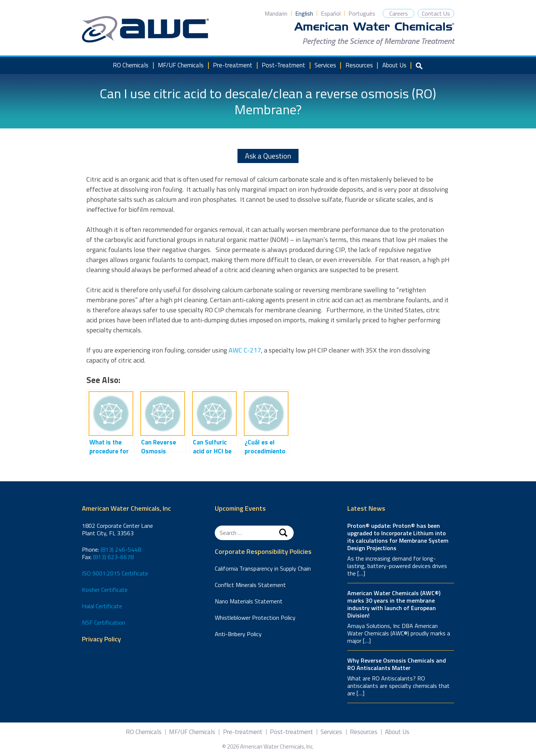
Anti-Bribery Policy (238, 634)
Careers (399, 13)
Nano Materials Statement (249, 601)
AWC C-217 (245, 350)
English (304, 13)
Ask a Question (268, 156)
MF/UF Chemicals (181, 65)
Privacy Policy (101, 639)
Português (362, 13)
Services (325, 65)
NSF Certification (103, 622)
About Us (394, 65)
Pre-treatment (233, 65)
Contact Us (436, 13)
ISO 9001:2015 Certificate (115, 573)
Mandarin (276, 13)
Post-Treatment (283, 65)
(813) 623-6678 (113, 557)
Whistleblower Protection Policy (255, 618)
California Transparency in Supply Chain (263, 568)
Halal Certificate (102, 606)
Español (331, 13)
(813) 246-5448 (121, 549)
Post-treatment (291, 732)
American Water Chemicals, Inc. (145, 29)
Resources (359, 65)
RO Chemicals (131, 65)
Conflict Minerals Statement (250, 585)
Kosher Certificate (105, 590)
